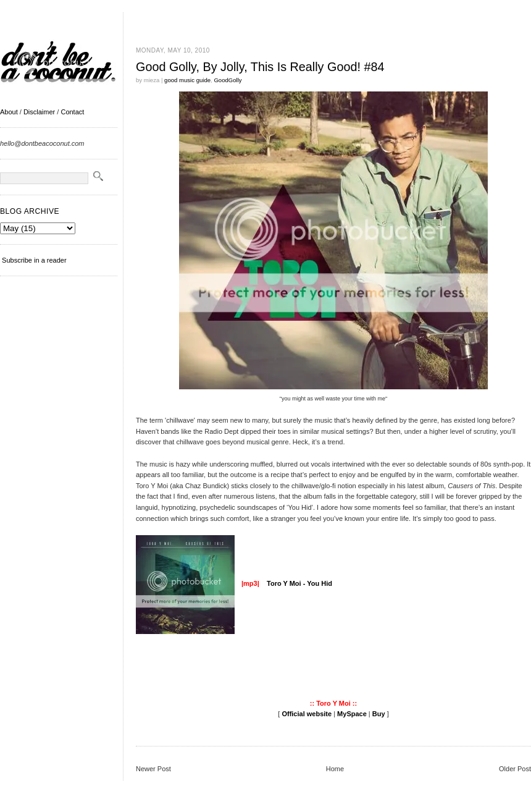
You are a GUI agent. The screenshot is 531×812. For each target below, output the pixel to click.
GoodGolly (228, 80)
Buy (379, 714)
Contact (72, 112)
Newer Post (153, 769)
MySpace (352, 714)
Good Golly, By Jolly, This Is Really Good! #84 (260, 67)
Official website (307, 714)
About (9, 112)
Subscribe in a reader (34, 260)
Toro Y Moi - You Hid (299, 583)
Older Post (515, 769)
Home (335, 769)
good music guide (187, 80)
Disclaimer (39, 112)
